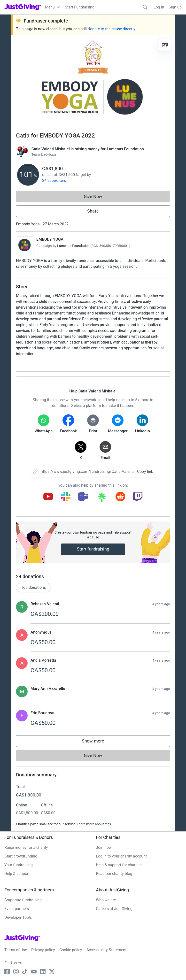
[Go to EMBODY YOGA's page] (25, 245)
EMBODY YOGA (50, 239)
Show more (98, 742)
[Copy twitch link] (138, 497)
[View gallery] (165, 45)
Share (93, 211)
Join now (104, 847)
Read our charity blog (114, 874)
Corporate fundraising (23, 900)
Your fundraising (19, 865)
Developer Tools (18, 917)
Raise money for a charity (26, 847)
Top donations (33, 587)
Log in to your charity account (121, 856)
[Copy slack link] (66, 497)
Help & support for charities (119, 865)
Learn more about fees (94, 824)
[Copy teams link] (83, 497)
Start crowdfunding (21, 856)
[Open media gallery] (93, 81)
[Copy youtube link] (48, 497)
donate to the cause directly (111, 29)
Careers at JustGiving (114, 909)
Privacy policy (43, 950)
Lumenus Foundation (73, 246)
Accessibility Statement (106, 950)
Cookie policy (71, 950)
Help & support (17, 874)
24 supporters (54, 180)
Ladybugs (49, 154)
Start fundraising (93, 549)
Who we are (106, 900)
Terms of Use (16, 950)
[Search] (145, 7)
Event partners (17, 909)
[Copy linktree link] (102, 498)
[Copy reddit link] (120, 497)
